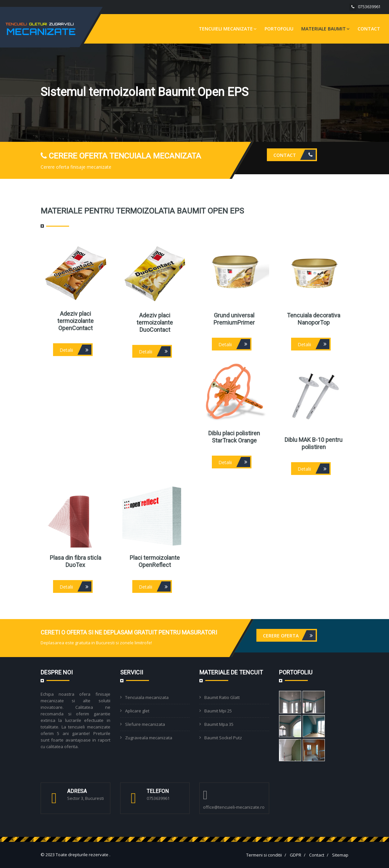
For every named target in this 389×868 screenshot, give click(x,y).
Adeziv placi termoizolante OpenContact (75, 321)
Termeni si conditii (264, 855)
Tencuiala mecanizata (147, 697)
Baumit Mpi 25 (218, 711)
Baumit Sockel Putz (223, 738)
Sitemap (340, 855)
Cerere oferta (289, 635)
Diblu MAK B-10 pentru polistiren (314, 443)
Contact (369, 29)
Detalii (75, 350)
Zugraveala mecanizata (149, 738)
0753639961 (369, 7)
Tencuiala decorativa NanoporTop (314, 319)
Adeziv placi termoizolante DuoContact (155, 322)
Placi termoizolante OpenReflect (155, 561)
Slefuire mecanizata (145, 724)
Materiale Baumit (325, 29)
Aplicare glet (137, 711)
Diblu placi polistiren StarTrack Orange (234, 437)
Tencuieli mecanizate (228, 29)
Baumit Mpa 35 (219, 724)
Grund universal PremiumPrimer (234, 319)
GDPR (296, 855)
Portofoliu (279, 29)
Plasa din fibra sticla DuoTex (75, 561)
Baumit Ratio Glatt (222, 697)
